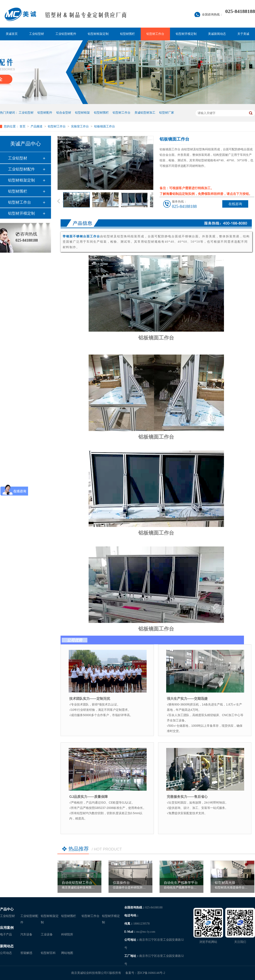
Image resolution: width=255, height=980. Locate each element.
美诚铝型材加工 (145, 113)
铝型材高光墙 (225, 883)
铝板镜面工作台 (105, 126)
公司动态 (6, 953)
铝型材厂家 (167, 113)
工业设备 (47, 934)
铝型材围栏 (127, 34)
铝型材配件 (45, 113)
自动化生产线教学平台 (181, 883)
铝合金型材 (64, 113)
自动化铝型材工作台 (77, 883)
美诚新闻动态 (217, 34)
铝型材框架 (82, 113)
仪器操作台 (121, 883)
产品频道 (37, 126)
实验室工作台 (80, 126)
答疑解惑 (26, 953)
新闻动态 (7, 946)
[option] (76, 201)
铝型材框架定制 (98, 34)
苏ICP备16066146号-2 (151, 973)
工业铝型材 (37, 34)
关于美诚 (243, 34)
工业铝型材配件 (66, 34)
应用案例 (7, 928)
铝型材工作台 (155, 34)
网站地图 (67, 953)
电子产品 (6, 934)
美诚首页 (12, 34)
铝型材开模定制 (186, 34)
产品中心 (7, 909)
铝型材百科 (48, 953)
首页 (23, 126)
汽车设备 (26, 934)
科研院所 (67, 934)
